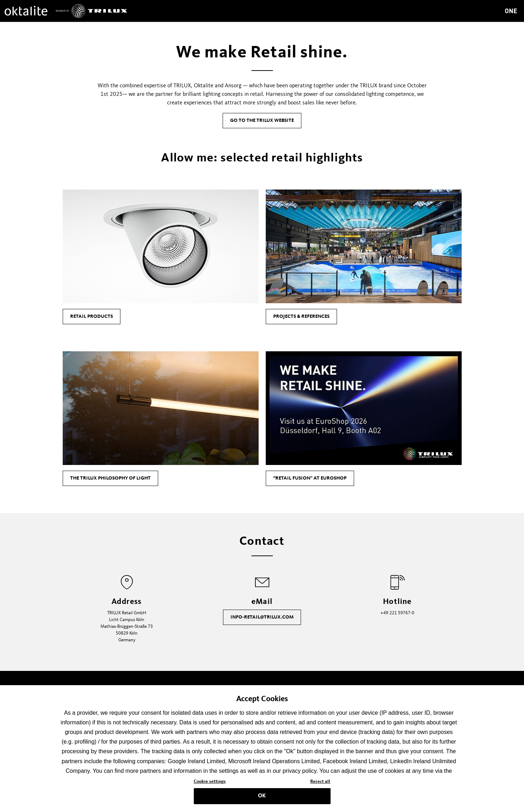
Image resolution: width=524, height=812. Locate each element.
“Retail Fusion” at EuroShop (310, 478)
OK (262, 798)
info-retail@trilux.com (262, 617)
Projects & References (301, 316)
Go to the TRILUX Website (262, 120)
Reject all (320, 784)
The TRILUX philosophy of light (110, 478)
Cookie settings (210, 784)
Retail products (92, 316)
